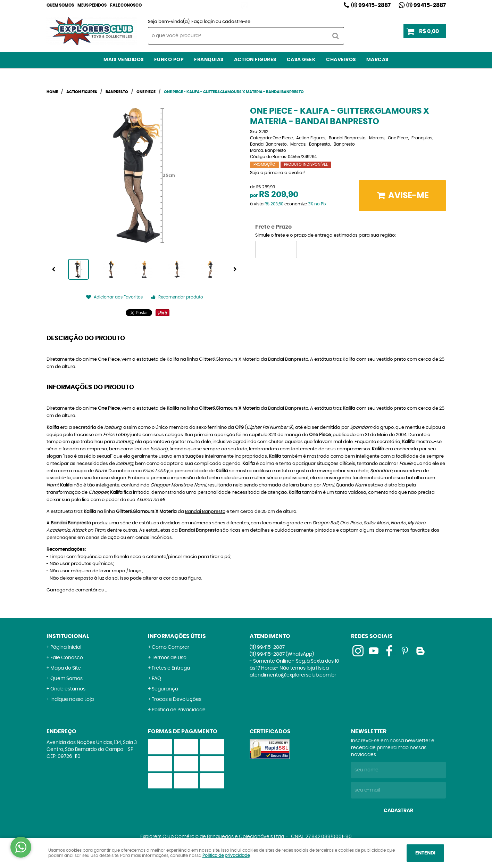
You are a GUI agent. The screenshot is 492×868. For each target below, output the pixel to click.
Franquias (209, 60)
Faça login (203, 22)
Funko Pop (169, 60)
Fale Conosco (126, 5)
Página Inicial (66, 647)
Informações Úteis (177, 636)
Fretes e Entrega (171, 668)
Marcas (377, 60)
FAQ (156, 679)
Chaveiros (341, 60)
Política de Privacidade (179, 710)
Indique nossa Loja (72, 699)
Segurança (165, 689)
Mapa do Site (66, 668)
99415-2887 (371, 5)
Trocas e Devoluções (177, 699)
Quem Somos (60, 5)
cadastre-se (236, 22)
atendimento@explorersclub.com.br (293, 675)
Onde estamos (68, 689)
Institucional (68, 636)
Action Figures (255, 60)
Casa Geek (301, 60)
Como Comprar (170, 647)
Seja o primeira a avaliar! (278, 173)
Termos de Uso (169, 658)
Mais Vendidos (124, 60)
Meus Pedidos (92, 5)
